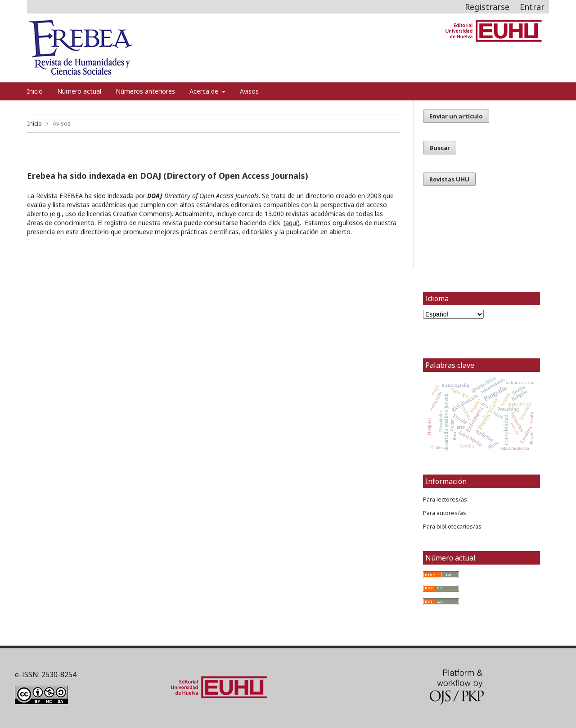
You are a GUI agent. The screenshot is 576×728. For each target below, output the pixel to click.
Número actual (79, 91)
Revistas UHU (449, 179)
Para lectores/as (445, 499)
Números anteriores (145, 91)
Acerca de (205, 91)
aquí (291, 223)
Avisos (249, 91)
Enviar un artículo (456, 116)
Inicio (35, 91)
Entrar (532, 7)
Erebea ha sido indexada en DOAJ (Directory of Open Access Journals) (168, 176)
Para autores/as (445, 513)
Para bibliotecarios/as (452, 526)
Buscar (440, 148)
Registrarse (487, 7)
